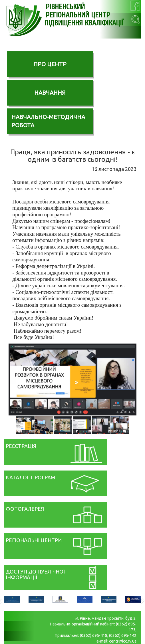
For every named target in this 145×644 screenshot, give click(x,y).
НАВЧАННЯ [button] (50, 93)
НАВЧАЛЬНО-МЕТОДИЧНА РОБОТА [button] (48, 121)
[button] (131, 349)
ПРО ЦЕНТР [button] (50, 64)
